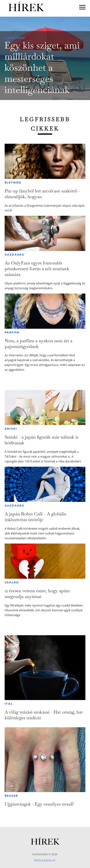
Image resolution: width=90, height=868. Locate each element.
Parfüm (12, 332)
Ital (9, 704)
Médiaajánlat (45, 860)
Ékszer (11, 796)
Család (12, 582)
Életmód (13, 183)
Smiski (11, 429)
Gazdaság (15, 38)
